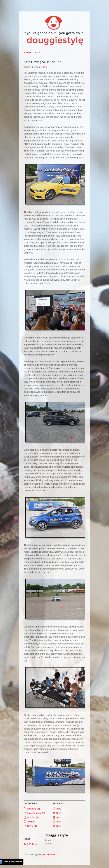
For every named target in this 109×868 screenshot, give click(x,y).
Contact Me (50, 855)
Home (27, 53)
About (37, 53)
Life (45, 68)
